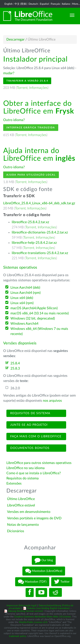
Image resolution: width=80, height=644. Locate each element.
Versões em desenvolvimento (29, 512)
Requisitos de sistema (30, 413)
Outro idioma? (14, 120)
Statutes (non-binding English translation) (48, 608)
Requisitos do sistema (23, 478)
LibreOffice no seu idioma (25, 468)
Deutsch (33, 4)
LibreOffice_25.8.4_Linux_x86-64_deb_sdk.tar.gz (39, 203)
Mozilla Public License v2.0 (33, 622)
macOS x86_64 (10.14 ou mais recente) (40, 313)
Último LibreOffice (21, 499)
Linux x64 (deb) (22, 298)
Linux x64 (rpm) (22, 303)
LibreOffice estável (21, 505)
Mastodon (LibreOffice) (44, 571)
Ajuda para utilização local (31, 175)
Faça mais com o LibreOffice (35, 436)
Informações (38, 88)
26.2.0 (15, 388)
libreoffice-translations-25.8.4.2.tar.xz (40, 253)
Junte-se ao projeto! (28, 425)
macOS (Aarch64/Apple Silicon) (34, 308)
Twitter (62, 582)
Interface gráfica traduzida (31, 128)
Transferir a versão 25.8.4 (27, 81)
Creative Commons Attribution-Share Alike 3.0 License (43, 617)
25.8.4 (15, 363)
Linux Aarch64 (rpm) (25, 293)
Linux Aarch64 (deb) (25, 288)
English (9, 4)
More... (76, 4)
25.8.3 (15, 368)
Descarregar (15, 39)
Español (44, 4)
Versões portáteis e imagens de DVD (34, 518)
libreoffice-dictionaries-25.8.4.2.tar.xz (40, 232)
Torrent (22, 88)
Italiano (66, 4)
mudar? (9, 73)
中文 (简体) (21, 4)
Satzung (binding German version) (25, 611)
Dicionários (16, 531)
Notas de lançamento (23, 525)
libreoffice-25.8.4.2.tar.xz (30, 222)
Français (55, 4)
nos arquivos (52, 401)
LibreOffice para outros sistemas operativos (39, 463)
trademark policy (18, 636)
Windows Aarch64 (24, 324)
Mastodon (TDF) (32, 582)
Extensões (14, 483)
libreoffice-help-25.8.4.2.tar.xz (34, 243)
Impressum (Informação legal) (22, 605)
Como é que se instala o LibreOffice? (34, 473)
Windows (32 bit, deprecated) (33, 318)
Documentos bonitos (29, 448)
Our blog (44, 560)
